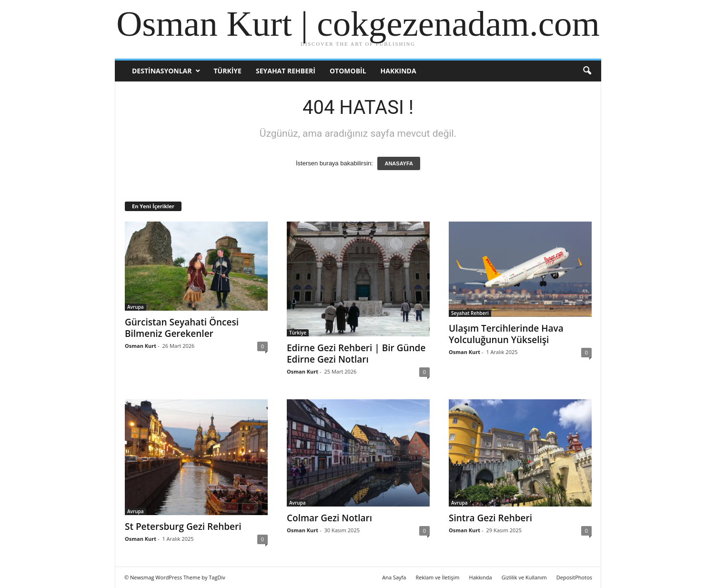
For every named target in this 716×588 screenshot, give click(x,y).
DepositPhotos (574, 577)
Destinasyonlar (162, 71)
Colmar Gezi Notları (329, 518)
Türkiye (227, 71)
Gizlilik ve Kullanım (524, 577)
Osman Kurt (141, 346)
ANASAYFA (399, 163)
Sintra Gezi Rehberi (490, 518)
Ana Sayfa (394, 577)
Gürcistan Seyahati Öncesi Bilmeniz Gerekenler (182, 328)
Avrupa (136, 307)
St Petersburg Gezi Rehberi (183, 527)
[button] (587, 71)
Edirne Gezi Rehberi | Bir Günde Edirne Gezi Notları (356, 354)
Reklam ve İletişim (437, 577)
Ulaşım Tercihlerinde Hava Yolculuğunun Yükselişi (506, 334)
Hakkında (398, 71)
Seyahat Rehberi (286, 71)
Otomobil (348, 71)
